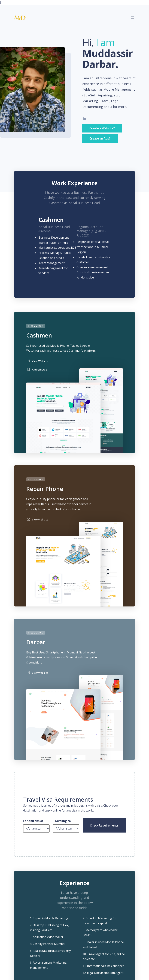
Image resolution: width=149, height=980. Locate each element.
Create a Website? (102, 128)
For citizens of (33, 821)
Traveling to (62, 821)
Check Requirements (104, 825)
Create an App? (100, 138)
